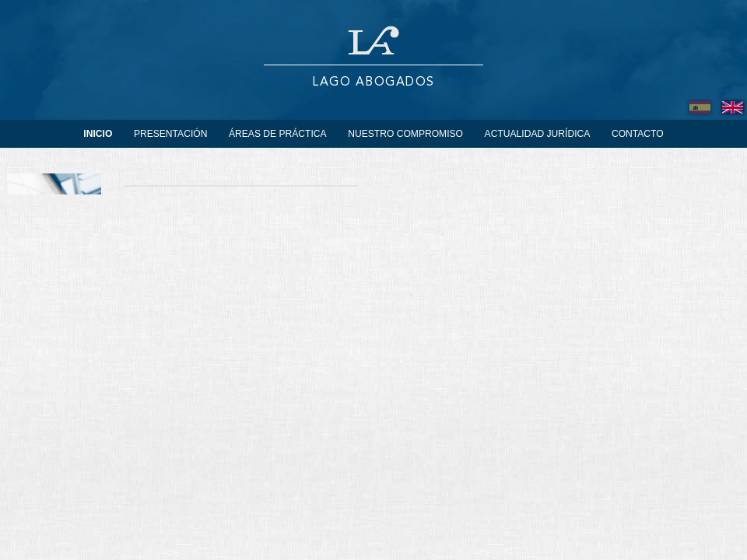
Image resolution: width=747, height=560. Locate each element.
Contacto (638, 134)
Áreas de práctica (278, 134)
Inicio (98, 134)
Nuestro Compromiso (405, 134)
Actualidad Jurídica (538, 134)
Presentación (171, 134)
